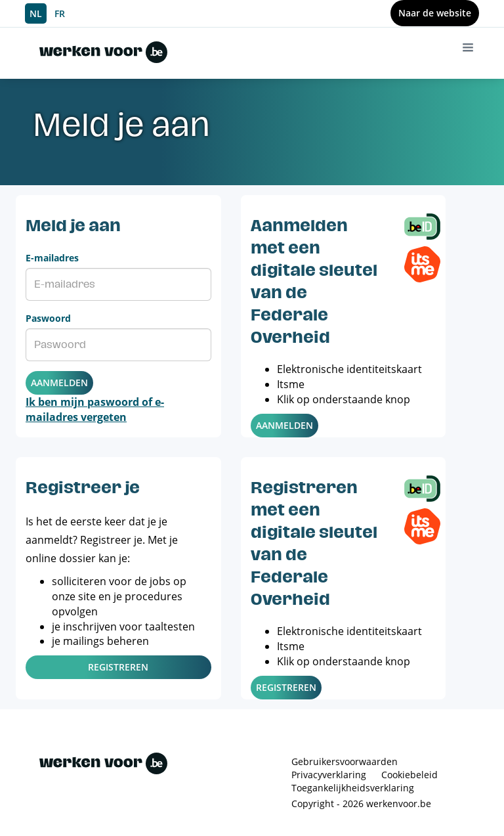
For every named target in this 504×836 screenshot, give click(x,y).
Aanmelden (59, 383)
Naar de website (435, 13)
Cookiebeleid (409, 775)
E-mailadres (52, 258)
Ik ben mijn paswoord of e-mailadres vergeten (95, 409)
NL (36, 13)
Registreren (118, 667)
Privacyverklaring (329, 775)
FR (60, 13)
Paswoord (48, 318)
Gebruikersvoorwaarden (345, 761)
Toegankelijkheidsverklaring (353, 788)
